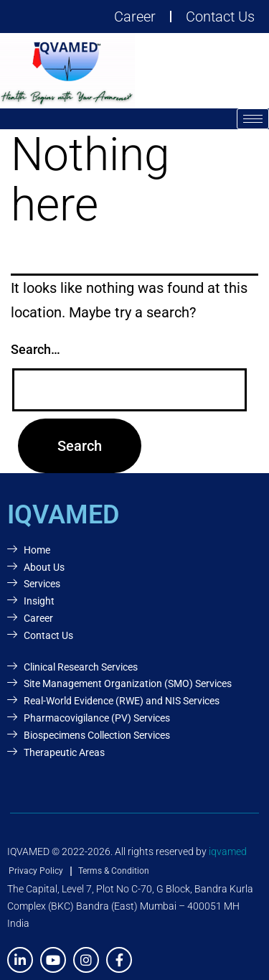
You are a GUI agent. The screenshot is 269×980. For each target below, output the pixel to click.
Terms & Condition (114, 871)
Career (135, 17)
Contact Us (220, 17)
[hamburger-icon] (253, 119)
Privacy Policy (36, 871)
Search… (36, 349)
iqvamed (228, 851)
